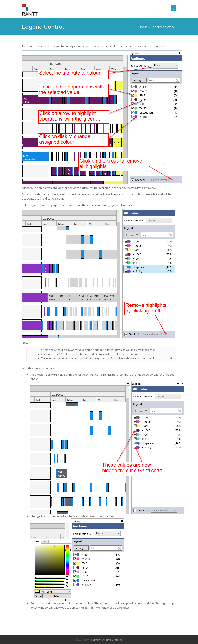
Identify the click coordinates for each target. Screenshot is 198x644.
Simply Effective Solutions (108, 640)
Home (143, 27)
